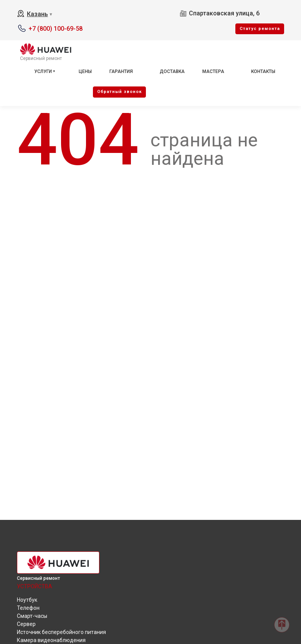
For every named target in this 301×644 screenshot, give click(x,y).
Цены (85, 71)
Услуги (43, 71)
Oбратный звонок (119, 92)
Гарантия (121, 71)
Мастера (213, 71)
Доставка (172, 71)
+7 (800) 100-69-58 (55, 29)
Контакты (263, 71)
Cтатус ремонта (260, 29)
